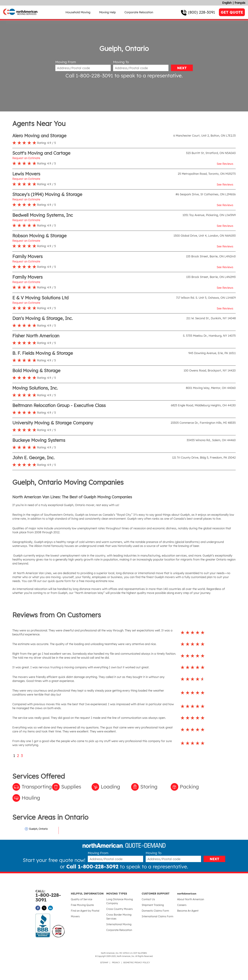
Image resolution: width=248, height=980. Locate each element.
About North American (191, 899)
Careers (182, 905)
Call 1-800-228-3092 (92, 867)
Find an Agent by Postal (85, 911)
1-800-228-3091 (53, 896)
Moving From (66, 62)
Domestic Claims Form (155, 911)
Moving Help (107, 12)
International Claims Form (158, 916)
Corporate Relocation (139, 12)
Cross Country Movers (119, 909)
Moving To (121, 62)
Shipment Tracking (153, 905)
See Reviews (225, 164)
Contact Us (148, 899)
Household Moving (78, 12)
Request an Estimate (26, 158)
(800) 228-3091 (201, 12)
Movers (75, 916)
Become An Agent (188, 911)
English (227, 3)
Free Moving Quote (82, 905)
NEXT (182, 68)
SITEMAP (104, 963)
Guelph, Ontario (38, 829)
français (240, 3)
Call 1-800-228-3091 (89, 76)
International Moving (119, 924)
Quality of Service (82, 899)
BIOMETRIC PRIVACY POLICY (137, 963)
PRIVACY (116, 963)
